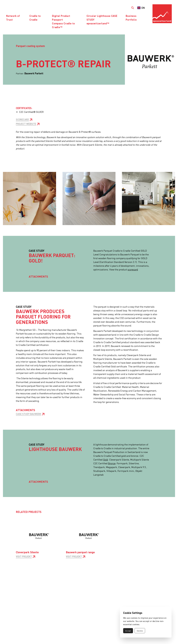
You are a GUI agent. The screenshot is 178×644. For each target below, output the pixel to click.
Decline (140, 631)
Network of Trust (13, 18)
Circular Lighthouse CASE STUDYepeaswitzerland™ (102, 20)
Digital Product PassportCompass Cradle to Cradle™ (63, 21)
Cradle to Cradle (35, 18)
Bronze (112, 463)
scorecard (133, 269)
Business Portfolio (131, 18)
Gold (106, 460)
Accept (128, 631)
